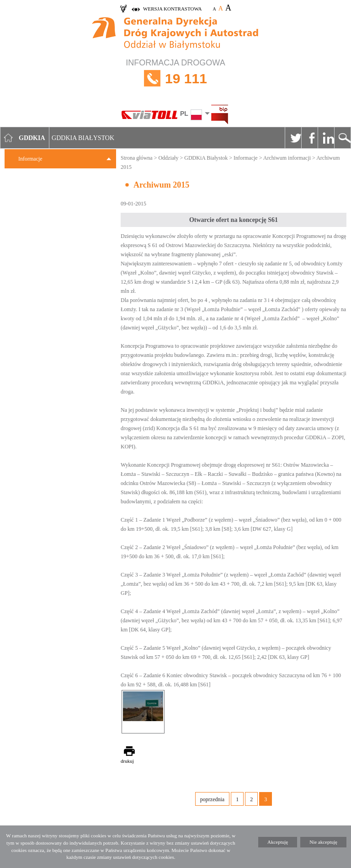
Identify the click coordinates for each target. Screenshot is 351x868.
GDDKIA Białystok (83, 138)
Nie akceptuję (323, 842)
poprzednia (212, 799)
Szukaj (342, 138)
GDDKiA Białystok (206, 158)
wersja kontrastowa (172, 9)
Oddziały (168, 158)
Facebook (309, 138)
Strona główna (137, 158)
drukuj (127, 761)
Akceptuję (278, 842)
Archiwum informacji (287, 158)
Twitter (293, 138)
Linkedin (326, 138)
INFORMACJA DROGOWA (175, 78)
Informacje (30, 159)
